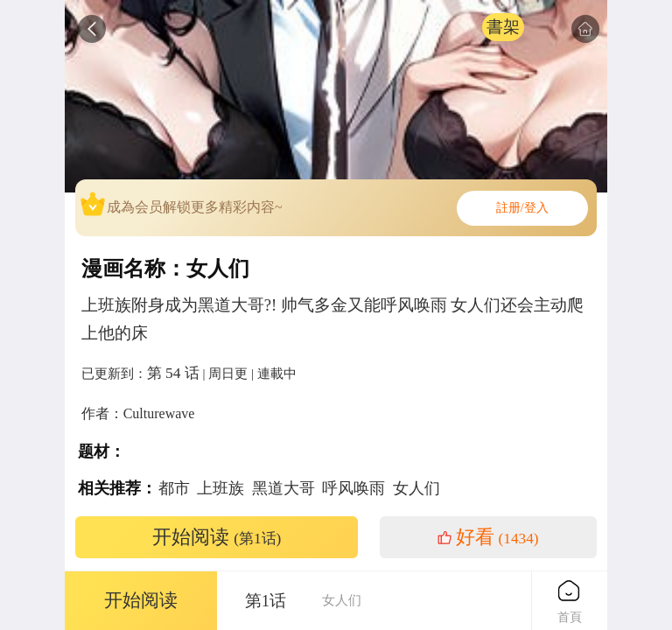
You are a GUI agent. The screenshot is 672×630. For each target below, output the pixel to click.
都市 (174, 488)
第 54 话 (173, 373)
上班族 (220, 488)
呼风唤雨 (353, 488)
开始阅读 (217, 537)
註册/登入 (522, 208)
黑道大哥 (283, 488)
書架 (503, 27)
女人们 (416, 488)
